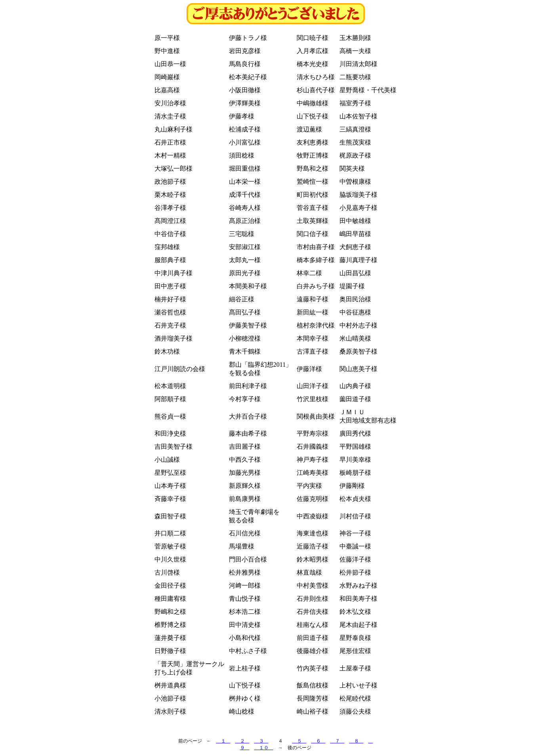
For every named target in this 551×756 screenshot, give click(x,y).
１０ (264, 748)
